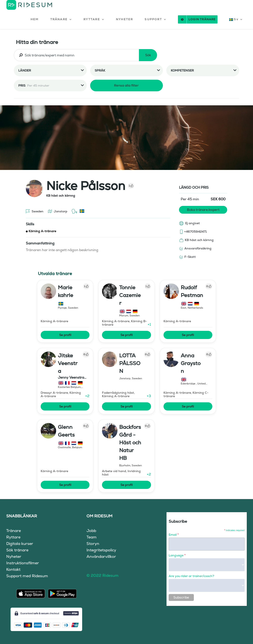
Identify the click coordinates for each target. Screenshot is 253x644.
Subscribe (181, 597)
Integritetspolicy (101, 550)
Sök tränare (17, 550)
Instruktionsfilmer (23, 563)
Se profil (65, 335)
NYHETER (124, 19)
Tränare (14, 531)
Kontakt (13, 569)
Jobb (91, 531)
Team (92, 537)
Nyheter (14, 556)
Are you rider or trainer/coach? (191, 576)
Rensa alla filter (126, 85)
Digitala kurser (20, 544)
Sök (148, 55)
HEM (35, 19)
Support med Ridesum (27, 576)
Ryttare (13, 537)
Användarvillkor (101, 556)
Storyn (93, 544)
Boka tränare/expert (203, 210)
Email (174, 535)
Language (177, 555)
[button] (61, 19)
